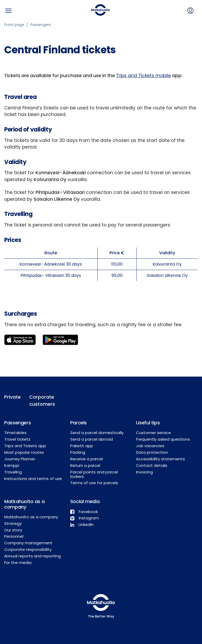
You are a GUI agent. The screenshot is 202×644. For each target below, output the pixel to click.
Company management (28, 543)
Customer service (153, 433)
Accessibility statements (160, 459)
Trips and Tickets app (25, 446)
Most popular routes (24, 452)
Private (12, 397)
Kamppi (12, 465)
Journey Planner (20, 459)
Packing (78, 452)
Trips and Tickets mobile (143, 76)
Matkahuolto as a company (31, 517)
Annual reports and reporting (32, 556)
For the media (18, 563)
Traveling (13, 472)
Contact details (152, 465)
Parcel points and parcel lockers (94, 474)
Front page (14, 25)
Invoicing (144, 472)
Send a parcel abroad (92, 439)
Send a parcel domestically (97, 433)
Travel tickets (17, 439)
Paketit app (82, 446)
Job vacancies (150, 446)
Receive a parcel (87, 459)
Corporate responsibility (28, 549)
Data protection (152, 452)
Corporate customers (41, 400)
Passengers (41, 25)
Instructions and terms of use (33, 479)
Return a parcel (85, 465)
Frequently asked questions (163, 439)
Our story (13, 530)
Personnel (14, 536)
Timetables (15, 433)
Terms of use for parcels (94, 483)
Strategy (13, 523)
